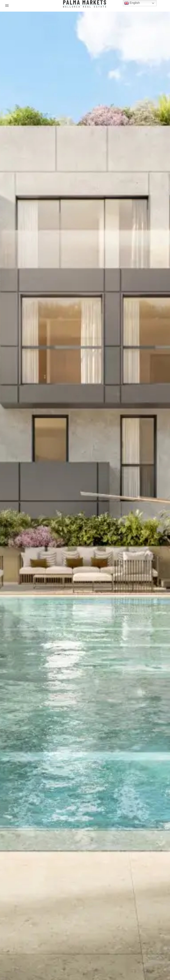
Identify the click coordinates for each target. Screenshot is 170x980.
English (132, 3)
